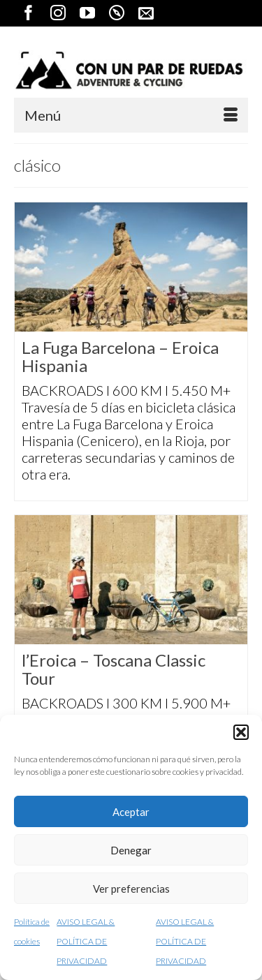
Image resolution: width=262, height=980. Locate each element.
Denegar (131, 850)
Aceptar (131, 812)
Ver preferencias (131, 889)
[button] (241, 732)
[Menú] (131, 115)
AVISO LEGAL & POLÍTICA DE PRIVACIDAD (86, 941)
